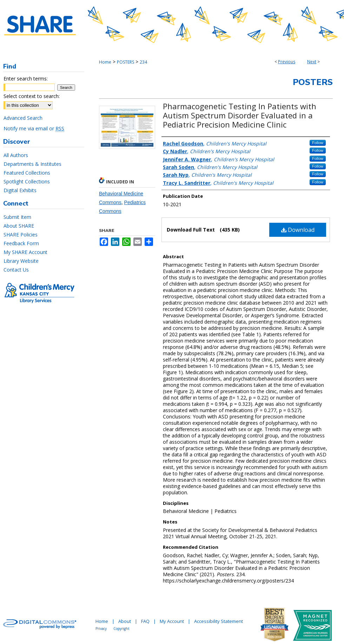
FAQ (145, 621)
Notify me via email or (34, 128)
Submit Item (17, 217)
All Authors (16, 155)
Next (312, 62)
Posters (313, 82)
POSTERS (125, 62)
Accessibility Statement (219, 621)
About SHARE (19, 226)
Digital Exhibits (20, 190)
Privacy (101, 629)
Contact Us (16, 270)
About (125, 621)
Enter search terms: (26, 79)
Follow (318, 143)
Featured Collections (27, 173)
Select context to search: (32, 96)
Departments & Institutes (32, 164)
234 (143, 62)
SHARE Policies (21, 235)
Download (298, 230)
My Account (172, 621)
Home (105, 62)
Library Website (21, 261)
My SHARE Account (25, 252)
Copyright (121, 629)
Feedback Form (21, 243)
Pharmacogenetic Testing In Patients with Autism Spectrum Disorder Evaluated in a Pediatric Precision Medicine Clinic (240, 115)
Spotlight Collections (27, 181)
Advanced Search (23, 118)
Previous (287, 62)
